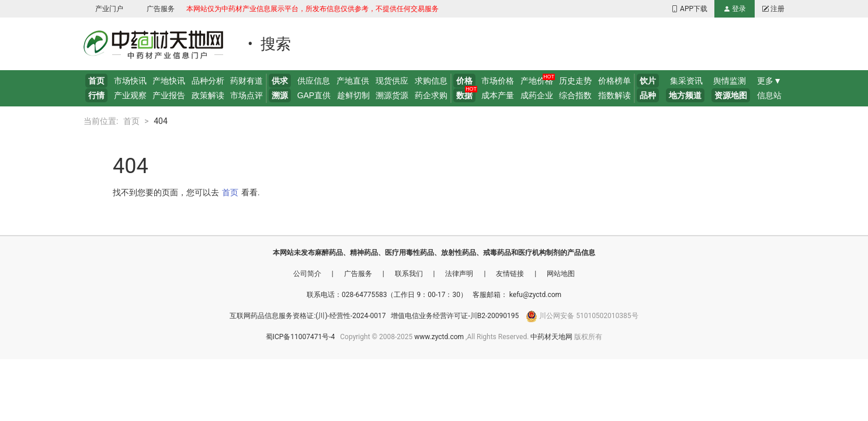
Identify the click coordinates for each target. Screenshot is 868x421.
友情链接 (511, 274)
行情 (96, 95)
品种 (648, 95)
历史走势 (575, 81)
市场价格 (498, 81)
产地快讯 (169, 81)
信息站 (769, 95)
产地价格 (537, 81)
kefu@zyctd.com (535, 295)
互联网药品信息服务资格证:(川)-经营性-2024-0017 (308, 316)
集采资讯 (686, 81)
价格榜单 (614, 81)
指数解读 (614, 95)
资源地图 (731, 95)
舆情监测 (730, 81)
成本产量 (498, 95)
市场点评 (246, 95)
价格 (464, 81)
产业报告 (169, 95)
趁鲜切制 (353, 95)
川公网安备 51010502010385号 (588, 316)
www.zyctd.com (439, 337)
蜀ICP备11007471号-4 (301, 337)
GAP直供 (314, 95)
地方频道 (685, 95)
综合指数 (575, 95)
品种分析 (208, 81)
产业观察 (130, 95)
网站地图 (561, 274)
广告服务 (161, 9)
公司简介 (308, 274)
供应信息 (314, 81)
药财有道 (246, 81)
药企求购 (431, 95)
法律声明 (460, 274)
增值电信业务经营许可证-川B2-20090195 (456, 316)
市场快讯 (130, 81)
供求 (280, 81)
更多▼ (769, 81)
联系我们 (410, 274)
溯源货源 (392, 95)
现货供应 (392, 81)
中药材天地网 (551, 337)
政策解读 (208, 95)
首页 (96, 81)
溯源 (280, 95)
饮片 (648, 81)
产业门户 (109, 9)
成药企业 (537, 95)
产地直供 (353, 81)
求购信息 (431, 81)
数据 (464, 95)
